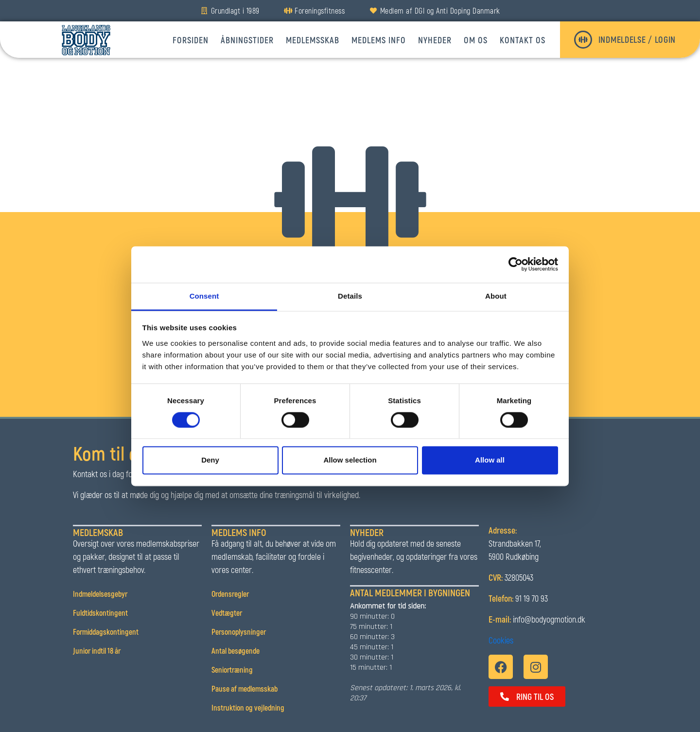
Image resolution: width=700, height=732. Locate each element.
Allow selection (350, 460)
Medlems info (379, 40)
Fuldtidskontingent (100, 613)
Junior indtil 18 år (97, 651)
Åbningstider (247, 40)
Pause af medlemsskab (245, 688)
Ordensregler (230, 594)
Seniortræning (232, 670)
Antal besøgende (236, 651)
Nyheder (435, 40)
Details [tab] (350, 296)
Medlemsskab (313, 40)
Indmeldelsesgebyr (100, 594)
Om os (476, 40)
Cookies (501, 640)
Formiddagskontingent (106, 632)
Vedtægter (227, 613)
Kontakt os (523, 40)
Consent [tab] (204, 296)
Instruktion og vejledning (249, 707)
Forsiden (191, 40)
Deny (210, 460)
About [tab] (496, 296)
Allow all (490, 460)
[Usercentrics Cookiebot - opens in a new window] (516, 264)
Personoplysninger (239, 632)
